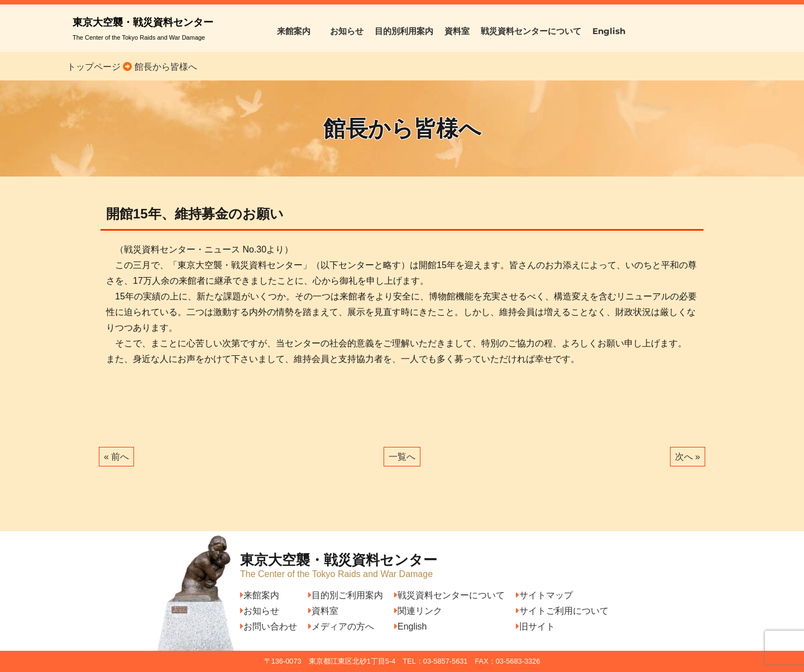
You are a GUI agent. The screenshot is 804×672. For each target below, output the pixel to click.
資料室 (457, 31)
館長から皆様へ (164, 67)
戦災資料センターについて (531, 31)
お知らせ (347, 31)
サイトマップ (544, 595)
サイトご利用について (562, 611)
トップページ (94, 67)
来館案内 (298, 31)
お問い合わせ (269, 626)
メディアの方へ (341, 626)
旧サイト (535, 626)
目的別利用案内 (404, 31)
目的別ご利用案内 (346, 595)
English (609, 31)
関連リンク (418, 611)
